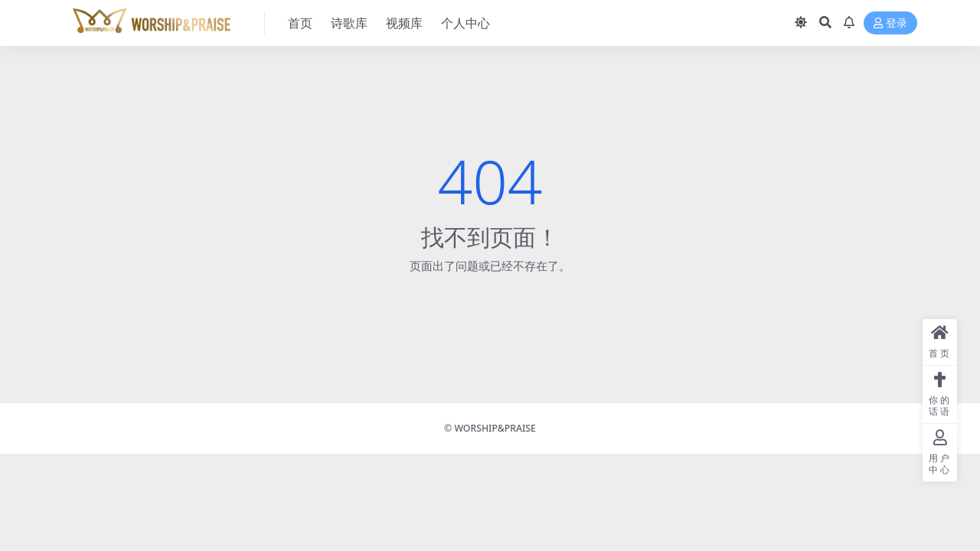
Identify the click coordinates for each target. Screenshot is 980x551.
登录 (890, 23)
